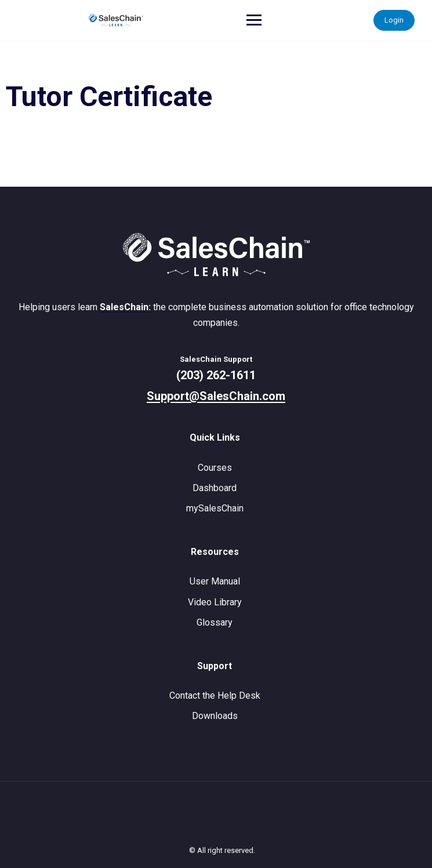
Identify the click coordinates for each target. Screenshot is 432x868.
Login (394, 20)
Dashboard (215, 488)
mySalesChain (215, 508)
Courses (215, 468)
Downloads (215, 716)
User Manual (215, 581)
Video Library (215, 602)
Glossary (215, 622)
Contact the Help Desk (215, 696)
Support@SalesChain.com (216, 396)
